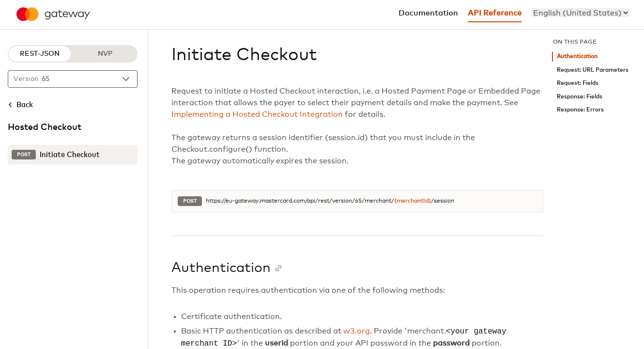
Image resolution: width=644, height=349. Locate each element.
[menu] (580, 13)
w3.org (357, 332)
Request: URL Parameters (593, 70)
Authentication (577, 56)
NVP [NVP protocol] (105, 54)
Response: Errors (580, 110)
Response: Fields (580, 97)
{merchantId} (413, 201)
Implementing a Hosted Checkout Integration (257, 114)
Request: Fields (578, 83)
